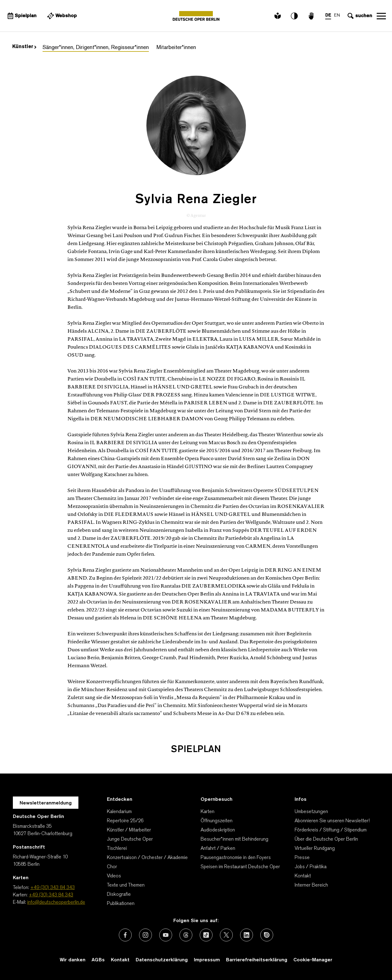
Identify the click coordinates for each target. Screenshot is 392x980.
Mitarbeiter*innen (176, 48)
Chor (112, 867)
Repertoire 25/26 (125, 821)
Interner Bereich (311, 885)
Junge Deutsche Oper (130, 839)
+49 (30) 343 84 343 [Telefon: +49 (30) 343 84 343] (53, 888)
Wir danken (73, 960)
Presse (302, 858)
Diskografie (119, 895)
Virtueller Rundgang (315, 849)
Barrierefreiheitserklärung (257, 960)
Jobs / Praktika (311, 867)
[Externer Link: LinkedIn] (247, 935)
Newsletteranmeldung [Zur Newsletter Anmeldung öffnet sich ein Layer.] (46, 803)
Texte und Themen (126, 885)
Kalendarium (119, 812)
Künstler (24, 47)
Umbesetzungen (311, 812)
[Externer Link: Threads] (186, 935)
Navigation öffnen (381, 16)
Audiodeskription (218, 830)
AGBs (98, 960)
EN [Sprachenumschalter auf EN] (337, 15)
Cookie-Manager (313, 960)
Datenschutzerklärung (162, 960)
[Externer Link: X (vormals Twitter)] (226, 935)
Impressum (207, 960)
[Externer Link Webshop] (61, 16)
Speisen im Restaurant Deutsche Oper (240, 867)
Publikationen (121, 904)
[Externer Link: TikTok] (206, 935)
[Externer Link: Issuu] (267, 935)
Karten (207, 812)
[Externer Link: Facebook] (125, 935)
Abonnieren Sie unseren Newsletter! (332, 821)
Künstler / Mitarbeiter (129, 830)
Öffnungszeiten (217, 821)
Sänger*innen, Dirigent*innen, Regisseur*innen (96, 48)
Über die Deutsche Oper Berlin (326, 839)
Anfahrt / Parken (218, 849)
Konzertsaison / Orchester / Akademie (147, 858)
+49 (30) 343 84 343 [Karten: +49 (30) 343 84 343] (51, 895)
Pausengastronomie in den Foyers (236, 858)
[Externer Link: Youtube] (166, 935)
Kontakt (303, 876)
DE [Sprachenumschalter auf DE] (328, 15)
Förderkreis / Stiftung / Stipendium (331, 830)
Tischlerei (117, 849)
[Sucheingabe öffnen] (359, 16)
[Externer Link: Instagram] (145, 935)
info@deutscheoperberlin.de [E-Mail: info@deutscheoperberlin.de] (56, 902)
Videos (114, 876)
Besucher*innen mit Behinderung (234, 839)
